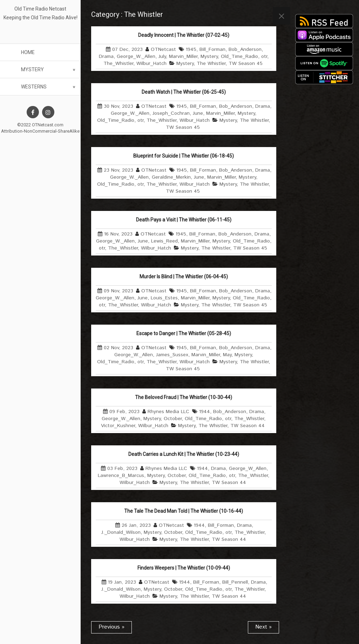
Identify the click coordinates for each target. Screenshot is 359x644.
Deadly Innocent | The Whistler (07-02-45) (184, 35)
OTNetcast (163, 49)
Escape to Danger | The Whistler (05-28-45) (184, 333)
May (227, 355)
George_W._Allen (136, 57)
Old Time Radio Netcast (40, 9)
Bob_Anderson (245, 49)
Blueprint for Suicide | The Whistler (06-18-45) (184, 156)
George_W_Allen (248, 469)
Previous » (111, 627)
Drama (106, 57)
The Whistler (211, 64)
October (173, 419)
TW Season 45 (246, 64)
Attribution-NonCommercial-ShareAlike (40, 131)
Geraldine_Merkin (171, 177)
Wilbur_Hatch (151, 64)
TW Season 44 (248, 426)
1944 (205, 412)
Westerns (34, 87)
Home (28, 52)
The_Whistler (118, 64)
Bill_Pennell (235, 582)
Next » (263, 627)
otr (264, 57)
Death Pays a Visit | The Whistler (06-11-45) (184, 220)
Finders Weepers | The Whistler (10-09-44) (184, 568)
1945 (191, 49)
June (198, 113)
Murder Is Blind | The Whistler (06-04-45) (184, 277)
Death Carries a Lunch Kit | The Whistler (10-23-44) (184, 454)
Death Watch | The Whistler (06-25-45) (184, 92)
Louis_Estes (164, 298)
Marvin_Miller (183, 57)
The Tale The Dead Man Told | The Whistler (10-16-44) (184, 511)
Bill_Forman (212, 49)
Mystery (32, 69)
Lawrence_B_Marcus (121, 476)
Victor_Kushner (118, 426)
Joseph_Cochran (171, 113)
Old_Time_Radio (239, 57)
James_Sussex (172, 355)
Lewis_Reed (164, 241)
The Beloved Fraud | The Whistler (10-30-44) (184, 397)
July (162, 57)
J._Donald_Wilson (121, 532)
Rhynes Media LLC (168, 412)
